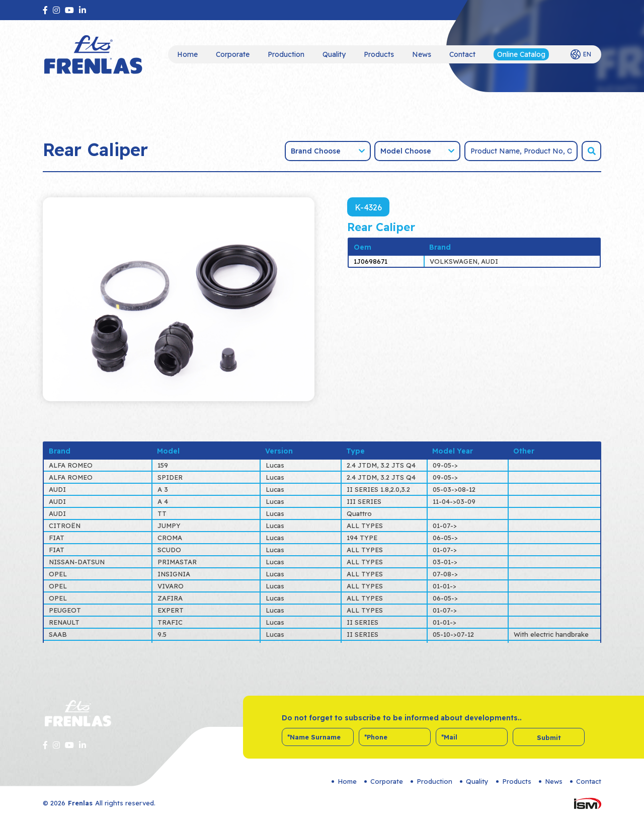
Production (286, 54)
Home (187, 54)
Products (379, 54)
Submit (549, 737)
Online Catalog (521, 54)
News (422, 54)
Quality (334, 54)
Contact (462, 54)
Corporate (233, 54)
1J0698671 (371, 261)
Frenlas (80, 803)
